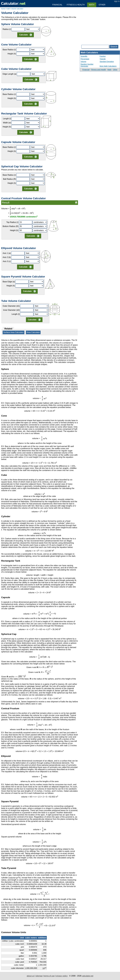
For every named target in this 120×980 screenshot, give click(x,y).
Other (115, 70)
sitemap (39, 976)
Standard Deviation (107, 62)
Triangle (103, 59)
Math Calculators (89, 53)
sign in (117, 1)
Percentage (85, 59)
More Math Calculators (108, 66)
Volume (83, 62)
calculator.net (88, 976)
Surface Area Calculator (13, 332)
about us (30, 976)
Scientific (84, 56)
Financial (86, 70)
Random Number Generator (87, 65)
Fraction (103, 56)
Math (109, 70)
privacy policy (62, 976)
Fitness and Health (98, 70)
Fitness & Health (76, 5)
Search (114, 47)
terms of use (49, 976)
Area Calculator (33, 332)
